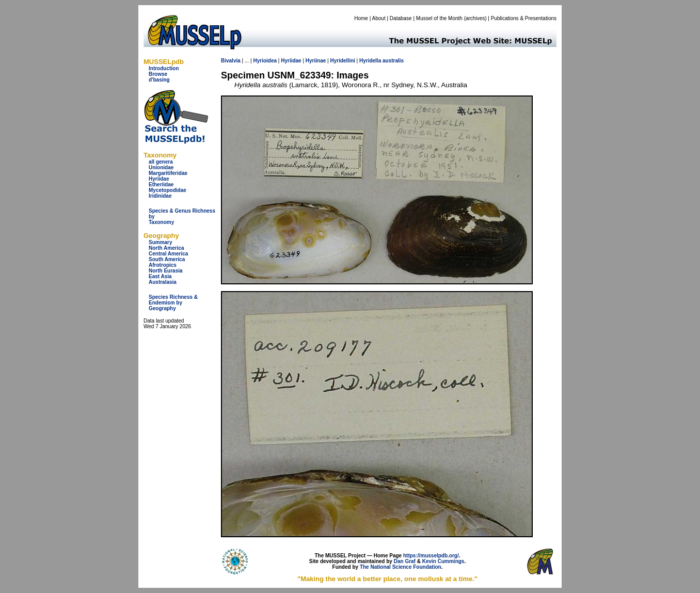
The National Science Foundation (401, 567)
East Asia (160, 276)
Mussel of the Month (439, 18)
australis (393, 61)
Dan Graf (405, 561)
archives (475, 18)
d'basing (159, 80)
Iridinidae (160, 196)
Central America (168, 254)
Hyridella (370, 61)
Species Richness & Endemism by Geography (173, 303)
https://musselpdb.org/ (431, 556)
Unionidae (161, 167)
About (379, 18)
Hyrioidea (265, 61)
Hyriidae (159, 179)
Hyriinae (316, 61)
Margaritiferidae (168, 173)
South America (167, 259)
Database (401, 18)
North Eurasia (166, 271)
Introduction (164, 68)
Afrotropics (163, 265)
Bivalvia (231, 61)
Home (361, 18)
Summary (161, 242)
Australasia (163, 282)
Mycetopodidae (168, 190)
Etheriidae (161, 185)
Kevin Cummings (443, 561)
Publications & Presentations (524, 18)
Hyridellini (342, 61)
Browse (158, 74)
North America (166, 248)
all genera (161, 162)
